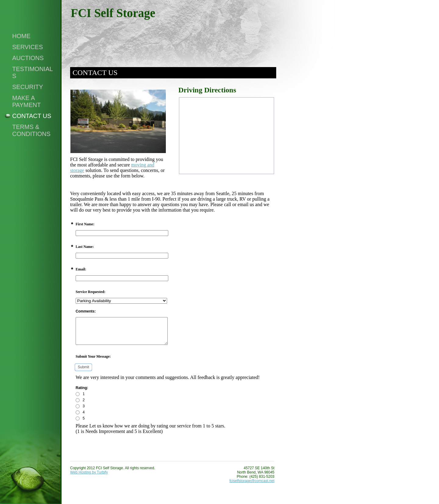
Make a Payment (27, 101)
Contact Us (32, 116)
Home (21, 36)
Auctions (28, 58)
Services (28, 47)
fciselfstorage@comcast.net (252, 481)
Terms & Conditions (31, 130)
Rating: (82, 388)
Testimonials (32, 72)
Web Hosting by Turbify (89, 472)
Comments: (86, 311)
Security (28, 87)
